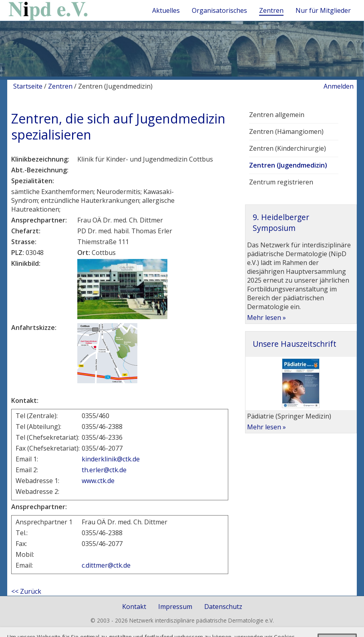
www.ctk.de (99, 481)
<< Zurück (26, 591)
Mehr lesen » (266, 317)
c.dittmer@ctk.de (106, 565)
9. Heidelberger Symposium (281, 222)
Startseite (28, 86)
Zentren (60, 86)
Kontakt (134, 607)
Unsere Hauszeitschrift (295, 344)
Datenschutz (223, 607)
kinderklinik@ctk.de (111, 459)
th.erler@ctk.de (104, 470)
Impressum (175, 607)
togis (191, 629)
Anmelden (339, 86)
